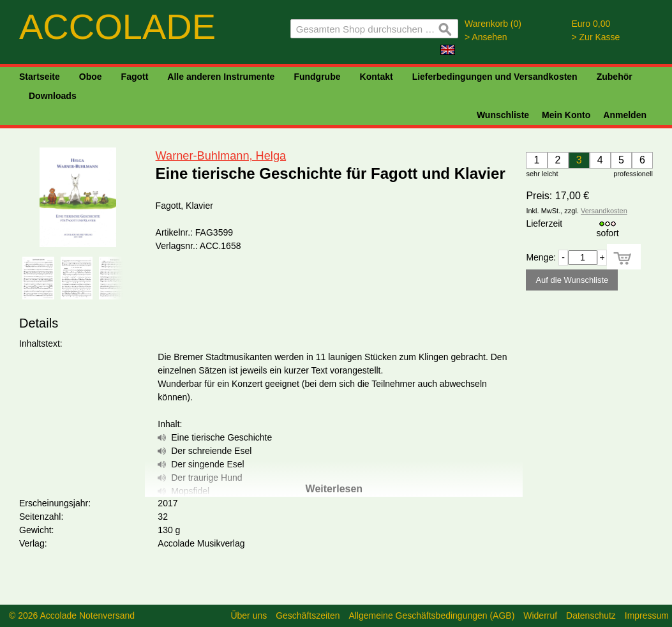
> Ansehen (486, 37)
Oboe (91, 77)
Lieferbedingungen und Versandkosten (495, 77)
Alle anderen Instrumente (221, 77)
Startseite (40, 77)
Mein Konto (566, 115)
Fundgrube (317, 77)
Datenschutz (591, 616)
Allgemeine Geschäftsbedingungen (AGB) (431, 616)
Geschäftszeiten (308, 616)
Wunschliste (503, 115)
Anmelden (625, 115)
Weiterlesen (334, 489)
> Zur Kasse (596, 37)
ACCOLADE (117, 26)
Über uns (249, 616)
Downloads (53, 96)
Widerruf (540, 616)
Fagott (135, 77)
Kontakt (377, 77)
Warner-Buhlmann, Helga (221, 156)
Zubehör (615, 77)
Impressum (647, 616)
